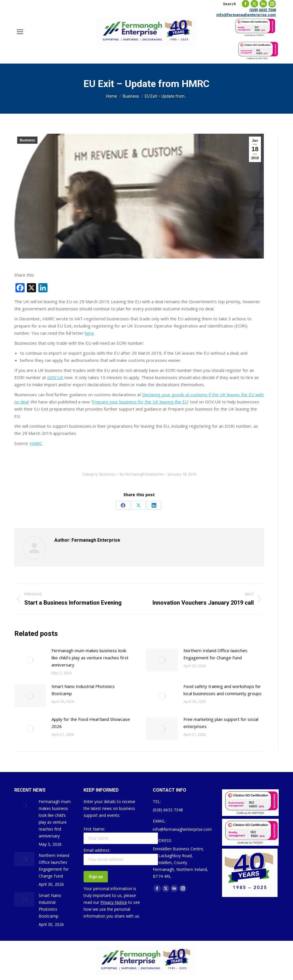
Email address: (97, 850)
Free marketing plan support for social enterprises (221, 723)
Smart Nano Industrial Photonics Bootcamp (83, 690)
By (142, 474)
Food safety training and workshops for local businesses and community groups (222, 690)
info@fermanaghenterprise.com (246, 15)
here (89, 333)
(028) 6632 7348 (263, 10)
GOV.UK (55, 377)
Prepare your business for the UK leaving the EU (140, 402)
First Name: (94, 829)
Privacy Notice (114, 902)
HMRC (36, 443)
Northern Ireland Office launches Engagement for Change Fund (215, 654)
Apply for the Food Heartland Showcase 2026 (91, 723)
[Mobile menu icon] (20, 32)
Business (27, 140)
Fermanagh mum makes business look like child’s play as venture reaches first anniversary (90, 658)
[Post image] (30, 660)
